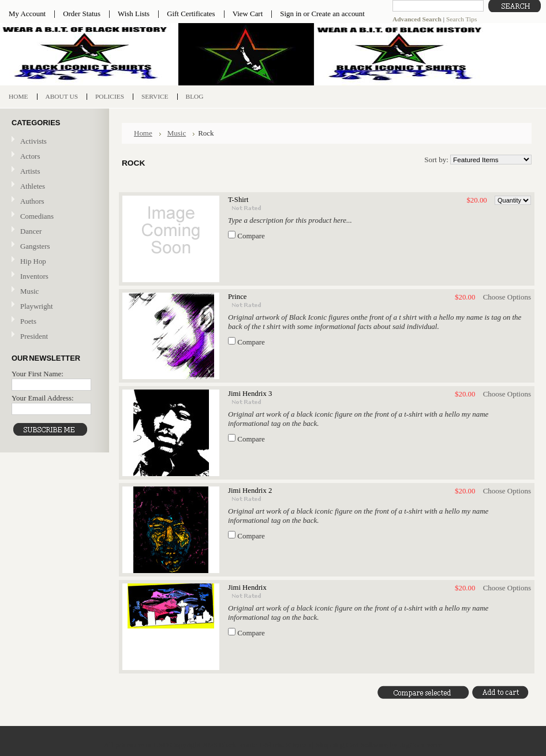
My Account (27, 14)
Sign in (291, 14)
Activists (33, 141)
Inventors (34, 276)
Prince (238, 297)
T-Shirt (238, 200)
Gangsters (35, 246)
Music (53, 292)
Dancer (31, 231)
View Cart (248, 14)
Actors (30, 156)
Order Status (82, 14)
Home (143, 133)
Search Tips (461, 19)
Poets (28, 321)
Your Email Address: (43, 398)
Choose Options (507, 297)
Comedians (37, 216)
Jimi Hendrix (247, 587)
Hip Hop (33, 261)
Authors (32, 201)
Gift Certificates (191, 14)
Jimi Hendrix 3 (250, 394)
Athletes (33, 186)
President (34, 336)
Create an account (338, 14)
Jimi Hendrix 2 (250, 491)
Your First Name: (38, 374)
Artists (30, 171)
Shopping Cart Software (352, 745)
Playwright (37, 306)
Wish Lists (134, 14)
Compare (251, 236)
